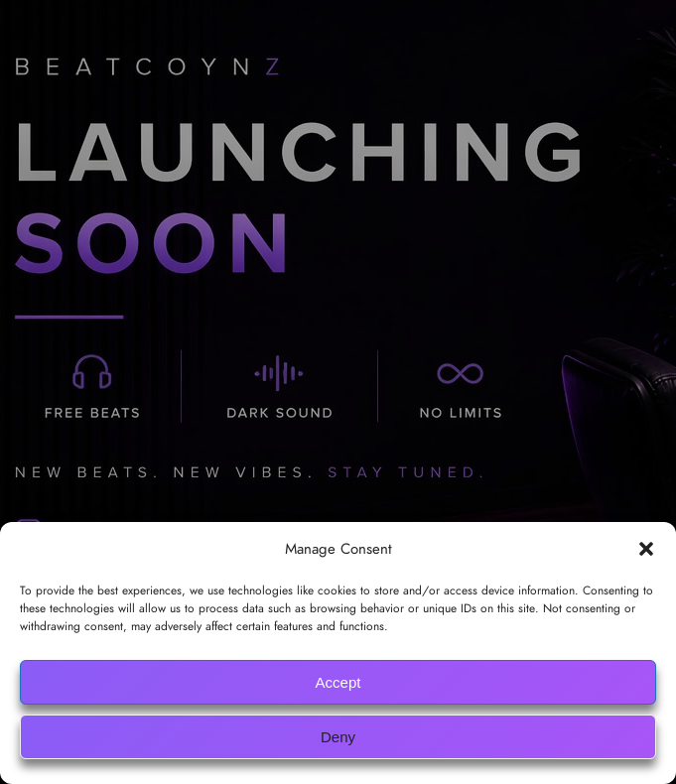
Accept (338, 682)
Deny (338, 737)
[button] (646, 549)
